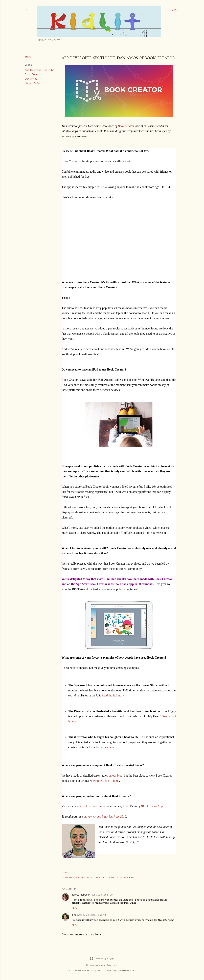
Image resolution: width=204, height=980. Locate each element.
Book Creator (32, 74)
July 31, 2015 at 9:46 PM (94, 915)
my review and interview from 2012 (105, 817)
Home (41, 40)
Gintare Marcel (111, 965)
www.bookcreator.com (88, 806)
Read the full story (113, 695)
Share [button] (28, 57)
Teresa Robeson (81, 895)
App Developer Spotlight (39, 70)
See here (109, 747)
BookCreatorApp (152, 806)
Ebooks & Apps (33, 83)
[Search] (174, 10)
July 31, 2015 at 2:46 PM (103, 895)
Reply (75, 908)
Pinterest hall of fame (106, 781)
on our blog (115, 776)
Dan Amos (31, 79)
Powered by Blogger (102, 959)
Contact (53, 40)
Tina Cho (77, 915)
